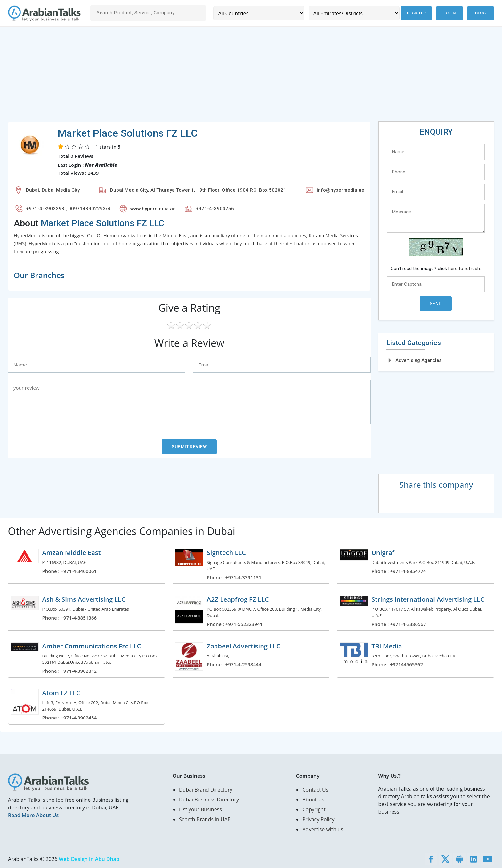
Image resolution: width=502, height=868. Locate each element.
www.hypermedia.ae (153, 209)
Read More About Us (33, 815)
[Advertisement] (200, 76)
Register (416, 13)
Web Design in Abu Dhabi (90, 859)
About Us (313, 800)
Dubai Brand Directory (206, 790)
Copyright (314, 809)
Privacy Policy (318, 819)
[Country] (259, 13)
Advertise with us (323, 829)
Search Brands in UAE (205, 819)
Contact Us (315, 790)
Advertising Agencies (418, 360)
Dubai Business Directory (209, 800)
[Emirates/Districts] (354, 13)
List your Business (200, 809)
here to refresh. (465, 269)
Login (449, 13)
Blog (480, 13)
